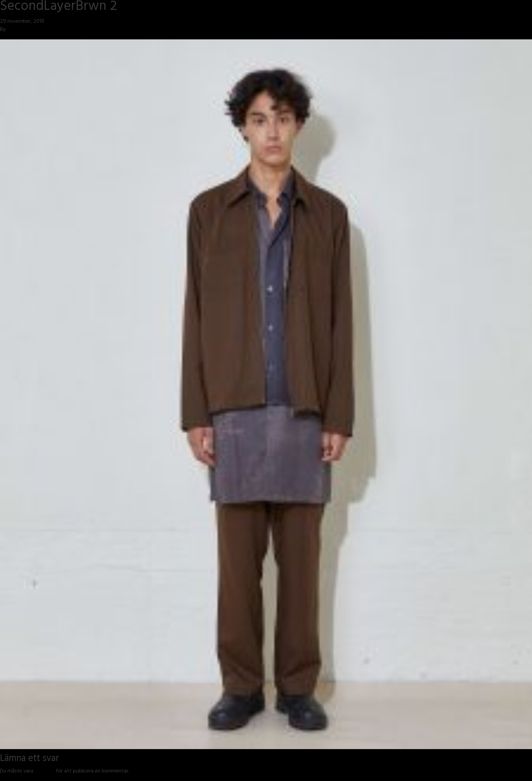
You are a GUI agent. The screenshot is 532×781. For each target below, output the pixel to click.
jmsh (12, 30)
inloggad (44, 771)
